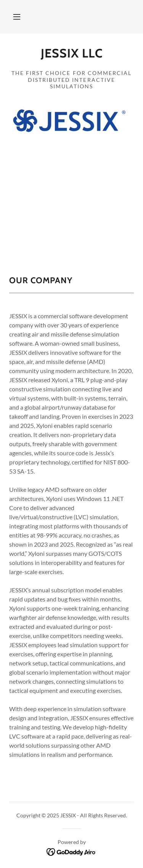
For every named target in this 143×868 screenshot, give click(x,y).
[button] (17, 17)
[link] (71, 56)
